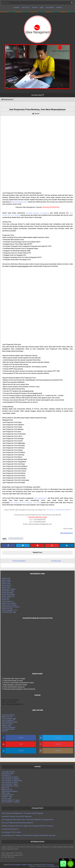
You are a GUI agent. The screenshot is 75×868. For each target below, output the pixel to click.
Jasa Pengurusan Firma (17, 537)
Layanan (59, 7)
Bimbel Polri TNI (8, 716)
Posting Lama (55, 560)
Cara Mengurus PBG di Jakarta (11, 831)
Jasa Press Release (9, 714)
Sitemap (32, 865)
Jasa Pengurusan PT (10, 719)
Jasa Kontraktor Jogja (10, 717)
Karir (42, 7)
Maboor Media (27, 864)
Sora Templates (16, 864)
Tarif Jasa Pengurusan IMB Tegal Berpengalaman (17, 822)
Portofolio (26, 7)
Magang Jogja (7, 724)
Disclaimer (52, 865)
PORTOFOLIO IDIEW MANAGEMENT (58, 509)
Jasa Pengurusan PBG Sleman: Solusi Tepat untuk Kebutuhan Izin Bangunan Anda (27, 819)
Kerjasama (50, 7)
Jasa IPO (6, 730)
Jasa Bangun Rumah (9, 728)
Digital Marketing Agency (11, 721)
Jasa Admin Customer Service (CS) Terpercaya (16, 815)
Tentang (35, 7)
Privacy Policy (41, 865)
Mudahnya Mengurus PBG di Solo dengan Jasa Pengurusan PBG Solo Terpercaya (27, 825)
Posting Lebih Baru (20, 560)
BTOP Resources (48, 864)
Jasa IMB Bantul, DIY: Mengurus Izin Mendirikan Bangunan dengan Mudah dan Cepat (28, 834)
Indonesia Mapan (8, 723)
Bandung (19, 216)
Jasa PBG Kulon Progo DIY (10, 828)
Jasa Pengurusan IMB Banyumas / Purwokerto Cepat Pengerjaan (22, 812)
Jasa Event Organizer (10, 726)
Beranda (16, 7)
